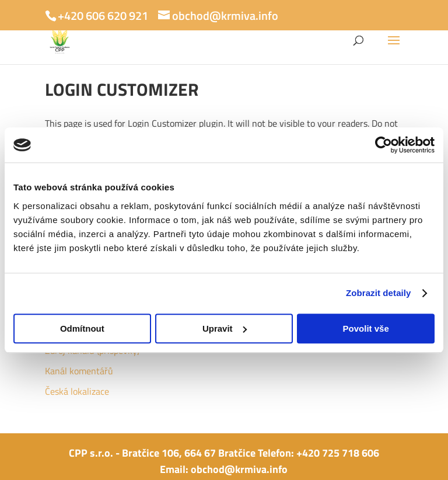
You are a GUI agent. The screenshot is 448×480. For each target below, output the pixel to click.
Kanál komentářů (79, 371)
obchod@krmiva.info (239, 469)
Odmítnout (82, 328)
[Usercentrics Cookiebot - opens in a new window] (384, 145)
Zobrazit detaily (379, 293)
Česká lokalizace (77, 391)
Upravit (225, 328)
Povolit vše (366, 328)
